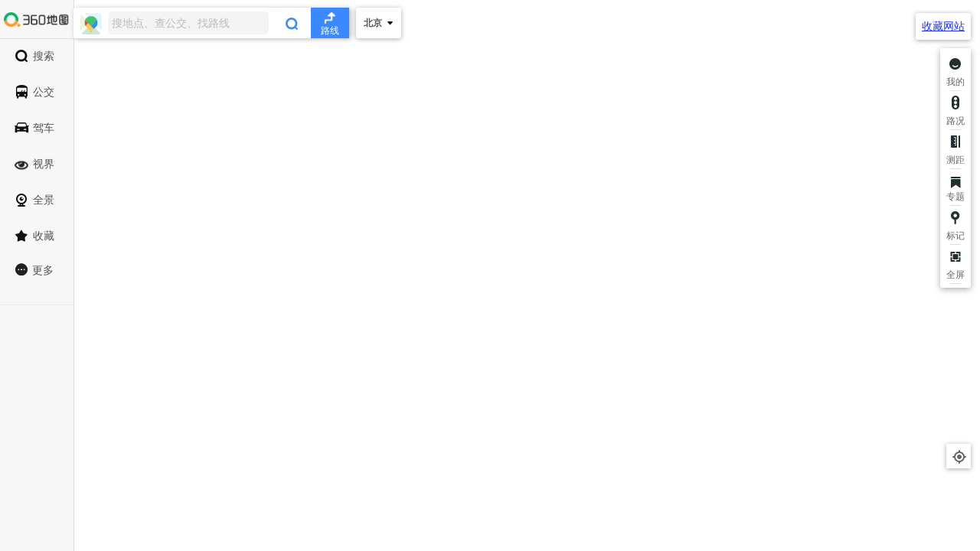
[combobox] (211, 23)
